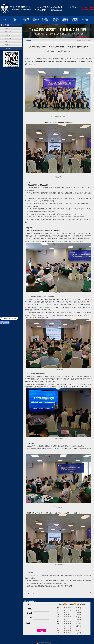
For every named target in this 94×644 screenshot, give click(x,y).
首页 (84, 41)
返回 (91, 593)
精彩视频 (7, 45)
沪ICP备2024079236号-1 (48, 640)
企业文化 (7, 35)
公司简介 (7, 28)
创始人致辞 (8, 32)
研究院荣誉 (8, 38)
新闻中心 (7, 48)
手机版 (56, 643)
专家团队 (7, 42)
